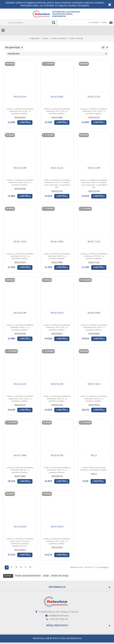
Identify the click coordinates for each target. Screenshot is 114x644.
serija (46, 576)
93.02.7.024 (94, 384)
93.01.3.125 (57, 168)
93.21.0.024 (20, 527)
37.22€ (11, 555)
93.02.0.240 (57, 384)
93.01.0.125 (94, 97)
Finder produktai (59, 39)
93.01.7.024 (20, 242)
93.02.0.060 (94, 313)
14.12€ (48, 555)
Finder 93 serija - (60, 576)
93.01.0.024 (20, 97)
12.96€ (85, 123)
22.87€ (48, 481)
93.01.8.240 (20, 313)
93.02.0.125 (20, 384)
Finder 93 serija (76, 39)
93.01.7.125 (94, 242)
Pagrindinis (35, 39)
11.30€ (11, 267)
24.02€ (48, 196)
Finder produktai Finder (28, 576)
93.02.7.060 (20, 456)
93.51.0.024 (57, 527)
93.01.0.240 (20, 168)
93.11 (94, 456)
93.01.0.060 (57, 97)
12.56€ (11, 123)
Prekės (45, 39)
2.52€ (85, 481)
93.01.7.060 (57, 242)
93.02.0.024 (57, 313)
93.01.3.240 (94, 168)
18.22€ (85, 410)
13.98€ (11, 339)
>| (30, 567)
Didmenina (75, 638)
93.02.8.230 (57, 456)
